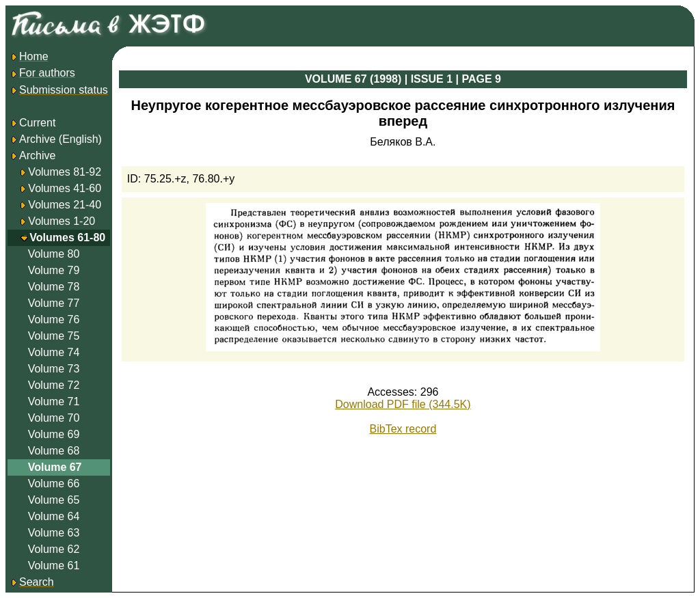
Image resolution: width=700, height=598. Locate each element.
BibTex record (403, 429)
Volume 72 (54, 385)
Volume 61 (54, 566)
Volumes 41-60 (65, 188)
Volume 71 (54, 402)
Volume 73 (54, 369)
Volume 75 (54, 336)
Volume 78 (54, 287)
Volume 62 (54, 549)
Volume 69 (54, 434)
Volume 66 (54, 484)
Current (32, 123)
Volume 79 (54, 270)
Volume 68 (54, 451)
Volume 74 (54, 352)
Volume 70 (54, 418)
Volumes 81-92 (65, 172)
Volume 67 (55, 467)
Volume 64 (54, 516)
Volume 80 (54, 254)
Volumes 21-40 (65, 205)
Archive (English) (56, 139)
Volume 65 (54, 500)
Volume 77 (54, 303)
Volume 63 (54, 533)
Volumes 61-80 (67, 237)
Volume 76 (54, 320)
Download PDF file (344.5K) (403, 404)
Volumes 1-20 (62, 221)
